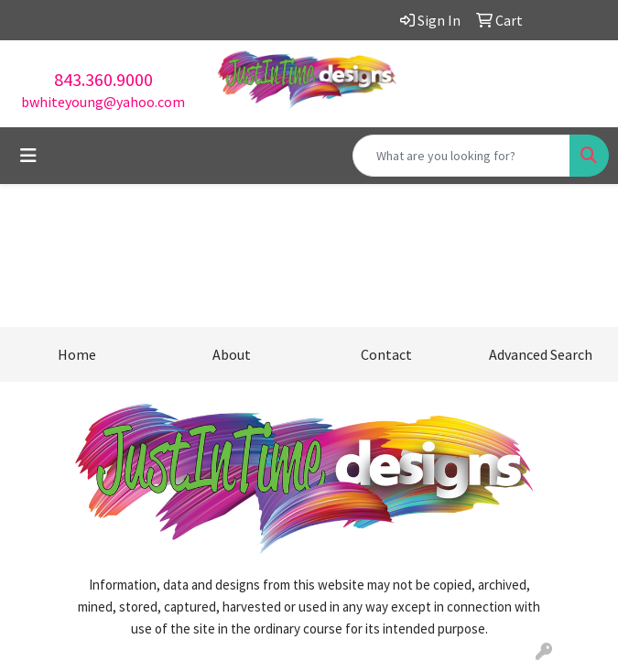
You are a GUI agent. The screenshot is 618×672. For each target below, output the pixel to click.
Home (77, 354)
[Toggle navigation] (28, 156)
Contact (386, 354)
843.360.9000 (103, 79)
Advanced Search (541, 354)
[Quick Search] (461, 156)
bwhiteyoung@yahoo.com (103, 102)
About (232, 354)
